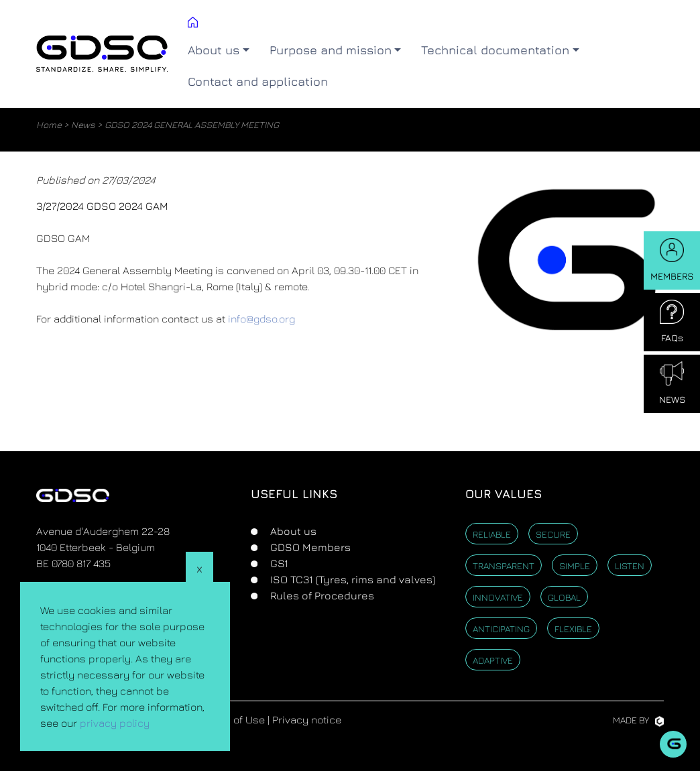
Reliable (492, 534)
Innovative (498, 597)
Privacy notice (307, 719)
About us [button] (214, 50)
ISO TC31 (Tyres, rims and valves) (351, 579)
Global (564, 597)
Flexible (573, 629)
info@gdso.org (261, 318)
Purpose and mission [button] (331, 50)
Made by (638, 720)
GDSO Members (309, 547)
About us (292, 531)
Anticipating (501, 629)
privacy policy (115, 723)
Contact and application (258, 81)
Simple (575, 566)
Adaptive (493, 660)
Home (49, 124)
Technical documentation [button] (495, 50)
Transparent (504, 566)
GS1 (278, 563)
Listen (630, 566)
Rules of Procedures (321, 595)
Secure (553, 534)
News (83, 124)
